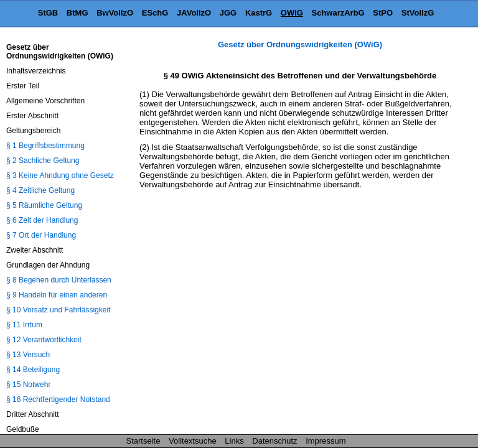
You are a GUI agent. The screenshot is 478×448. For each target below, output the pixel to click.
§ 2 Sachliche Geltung (43, 161)
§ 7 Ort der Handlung (41, 235)
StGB (48, 13)
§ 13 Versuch (28, 355)
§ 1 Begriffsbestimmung (45, 146)
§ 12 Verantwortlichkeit (44, 340)
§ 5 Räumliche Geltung (44, 205)
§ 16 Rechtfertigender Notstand (58, 399)
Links (234, 441)
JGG (228, 13)
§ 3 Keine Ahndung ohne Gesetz (60, 175)
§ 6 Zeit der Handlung (42, 220)
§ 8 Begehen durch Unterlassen (59, 280)
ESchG (155, 13)
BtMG (77, 13)
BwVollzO (115, 13)
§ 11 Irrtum (24, 325)
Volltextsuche (193, 441)
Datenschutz (274, 441)
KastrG (259, 13)
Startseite (143, 441)
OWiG (292, 13)
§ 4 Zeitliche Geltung (40, 190)
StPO (383, 13)
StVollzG (418, 13)
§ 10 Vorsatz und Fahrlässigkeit (58, 310)
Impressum (326, 441)
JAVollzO (194, 13)
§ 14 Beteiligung (33, 370)
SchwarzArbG (338, 13)
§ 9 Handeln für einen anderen (57, 295)
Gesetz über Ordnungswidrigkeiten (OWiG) (300, 44)
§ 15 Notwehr (28, 385)
